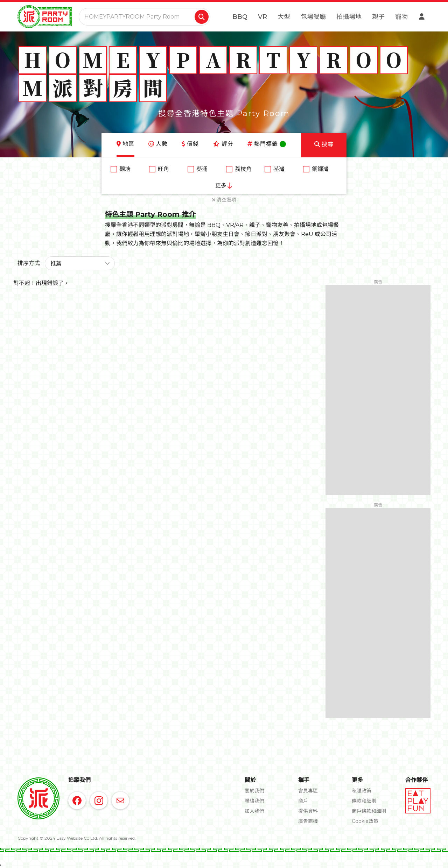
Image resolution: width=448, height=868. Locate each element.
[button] (80, 263)
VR (262, 17)
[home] (45, 17)
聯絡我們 (254, 801)
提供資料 (308, 811)
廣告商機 (308, 821)
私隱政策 (362, 791)
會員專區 (308, 791)
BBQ (240, 17)
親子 (378, 17)
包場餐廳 (313, 17)
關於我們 (254, 791)
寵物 (401, 17)
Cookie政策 (365, 821)
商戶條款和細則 (369, 811)
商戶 (303, 801)
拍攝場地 (349, 17)
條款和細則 (364, 801)
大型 (284, 17)
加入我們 (254, 811)
